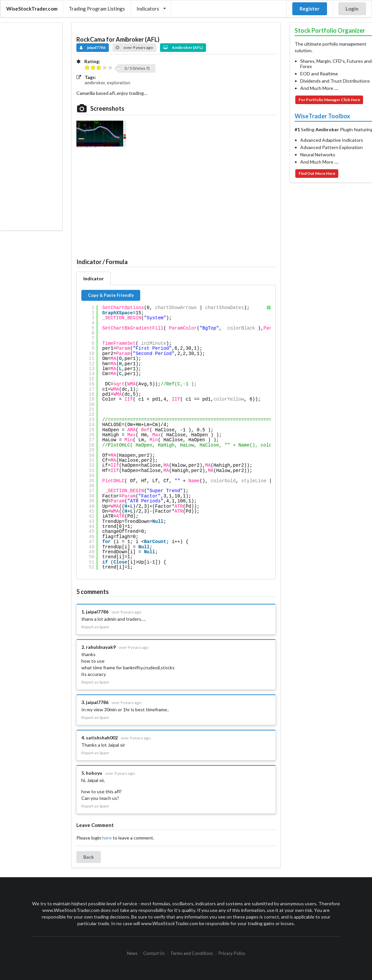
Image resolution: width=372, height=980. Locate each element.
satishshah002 (102, 738)
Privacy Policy (232, 953)
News (132, 953)
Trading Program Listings (97, 9)
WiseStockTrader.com (32, 9)
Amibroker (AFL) (183, 47)
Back (89, 857)
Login (352, 9)
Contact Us (154, 953)
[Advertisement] (31, 127)
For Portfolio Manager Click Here (329, 100)
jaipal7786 (93, 47)
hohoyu (94, 773)
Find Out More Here (317, 173)
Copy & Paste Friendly (111, 295)
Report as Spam (95, 627)
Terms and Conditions (192, 953)
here (107, 838)
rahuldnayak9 (101, 647)
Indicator (94, 278)
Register (310, 9)
